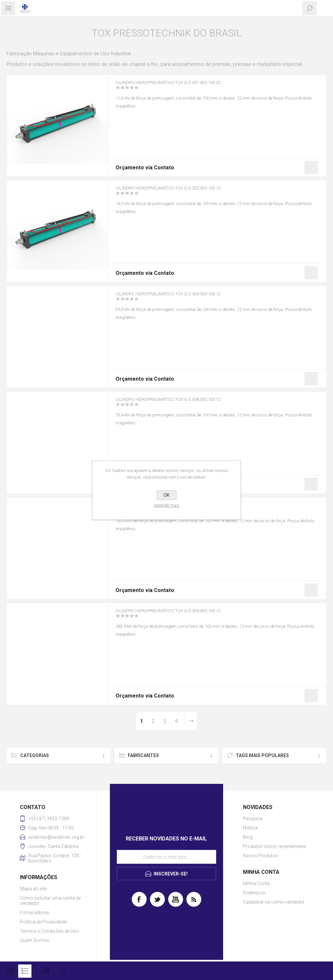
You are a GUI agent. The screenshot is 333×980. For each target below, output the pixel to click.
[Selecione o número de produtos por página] (45, 971)
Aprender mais (167, 505)
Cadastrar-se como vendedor (274, 902)
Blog (248, 837)
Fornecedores (35, 913)
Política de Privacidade (43, 922)
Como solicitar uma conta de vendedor (50, 901)
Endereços (254, 893)
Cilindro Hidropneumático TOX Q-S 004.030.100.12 (184, 298)
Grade (10, 971)
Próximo (191, 721)
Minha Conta (256, 883)
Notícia (250, 828)
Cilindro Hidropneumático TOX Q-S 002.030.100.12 (184, 192)
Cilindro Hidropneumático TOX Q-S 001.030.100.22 (184, 87)
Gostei (311, 167)
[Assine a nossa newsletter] (166, 857)
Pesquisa (253, 819)
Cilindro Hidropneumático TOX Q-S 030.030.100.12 (184, 615)
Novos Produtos (261, 856)
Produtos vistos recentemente (274, 846)
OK (166, 495)
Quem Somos (35, 940)
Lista (25, 971)
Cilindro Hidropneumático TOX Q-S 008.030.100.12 (184, 404)
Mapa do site (33, 889)
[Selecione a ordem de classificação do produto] (63, 971)
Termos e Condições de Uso (49, 931)
